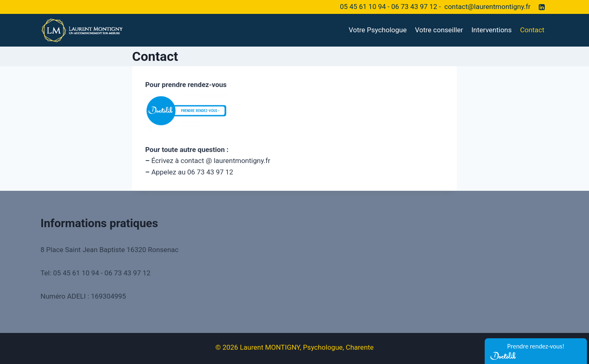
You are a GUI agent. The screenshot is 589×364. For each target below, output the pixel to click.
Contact (532, 30)
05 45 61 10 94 (363, 7)
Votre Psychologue (378, 30)
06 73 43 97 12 (414, 7)
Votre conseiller (439, 30)
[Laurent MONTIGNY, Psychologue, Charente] (81, 30)
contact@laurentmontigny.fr (487, 7)
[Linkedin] (542, 7)
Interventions (491, 30)
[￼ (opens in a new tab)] (294, 111)
